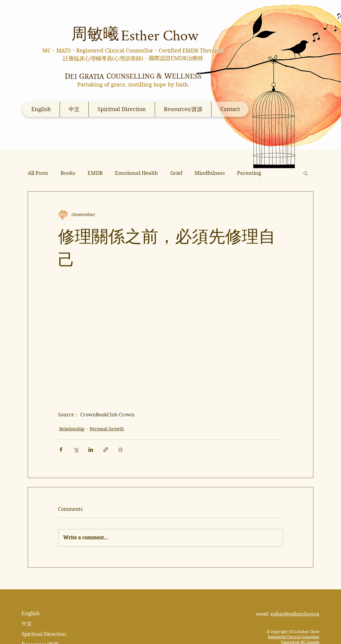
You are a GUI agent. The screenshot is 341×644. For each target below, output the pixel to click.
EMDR (95, 173)
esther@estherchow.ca (295, 614)
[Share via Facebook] (61, 450)
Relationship (72, 429)
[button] (306, 173)
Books (68, 173)
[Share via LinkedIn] (91, 450)
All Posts (38, 173)
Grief (176, 173)
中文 (27, 624)
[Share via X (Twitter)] (76, 450)
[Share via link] (106, 450)
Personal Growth (107, 429)
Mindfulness (210, 173)
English (31, 613)
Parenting (249, 173)
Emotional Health (136, 173)
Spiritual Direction (44, 634)
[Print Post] (121, 450)
